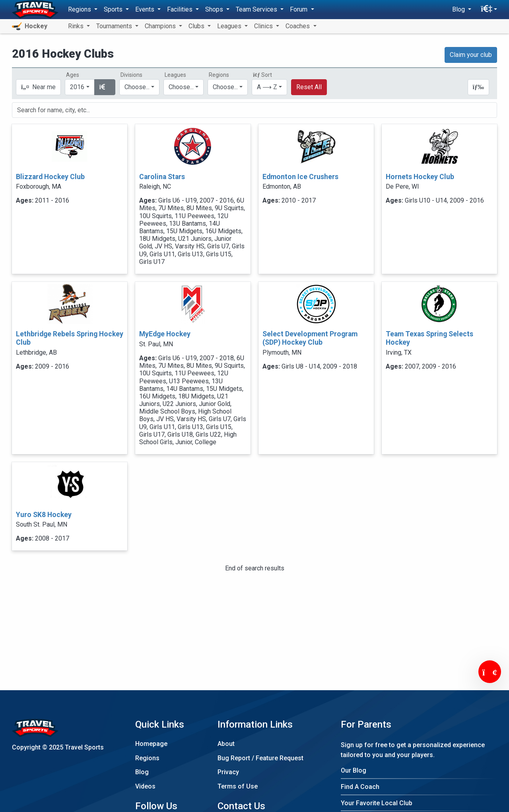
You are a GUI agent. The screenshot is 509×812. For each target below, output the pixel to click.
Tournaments (115, 26)
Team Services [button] (257, 9)
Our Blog (354, 770)
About (226, 744)
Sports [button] (114, 9)
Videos (145, 786)
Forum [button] (299, 9)
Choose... (225, 87)
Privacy (228, 772)
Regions (147, 758)
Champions (161, 26)
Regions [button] (80, 9)
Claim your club (471, 55)
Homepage (151, 744)
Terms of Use (238, 786)
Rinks (77, 26)
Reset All (309, 87)
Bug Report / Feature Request (260, 758)
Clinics (264, 26)
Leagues (230, 26)
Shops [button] (215, 9)
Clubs (197, 26)
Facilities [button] (181, 9)
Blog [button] (459, 9)
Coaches (298, 26)
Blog (142, 772)
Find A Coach (360, 787)
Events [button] (146, 9)
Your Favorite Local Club (377, 803)
